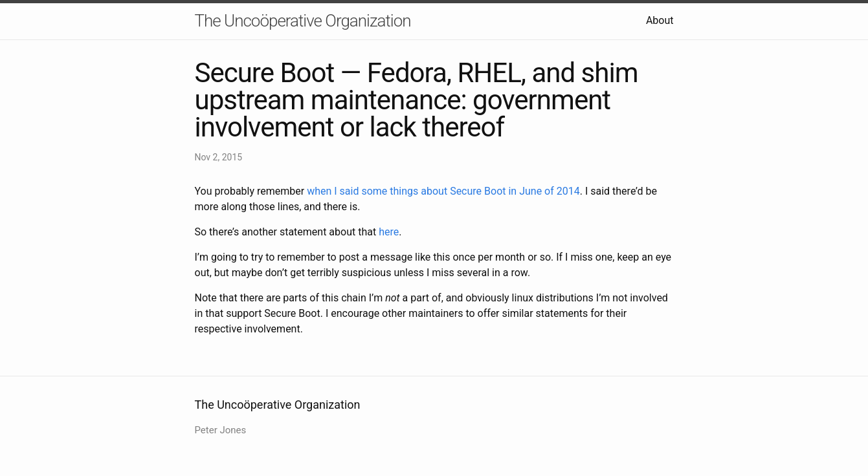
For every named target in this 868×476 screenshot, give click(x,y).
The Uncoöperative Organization (303, 21)
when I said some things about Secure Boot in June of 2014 (443, 191)
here (389, 232)
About (660, 20)
